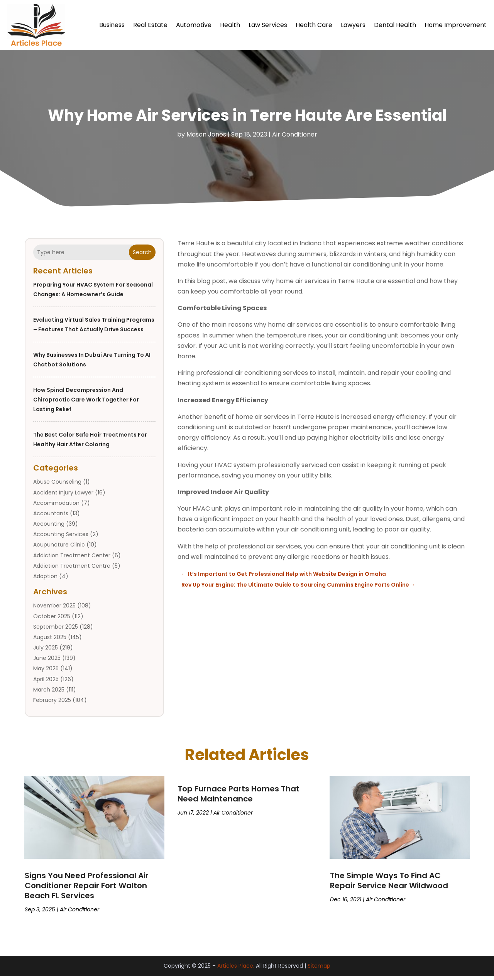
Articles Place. (236, 970)
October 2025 (52, 620)
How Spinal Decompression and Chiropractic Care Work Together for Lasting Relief (86, 403)
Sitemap (319, 970)
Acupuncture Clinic (59, 548)
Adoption (45, 580)
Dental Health (395, 25)
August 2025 (50, 641)
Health (230, 25)
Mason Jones (206, 138)
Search (142, 256)
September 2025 (56, 631)
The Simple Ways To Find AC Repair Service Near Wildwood (389, 884)
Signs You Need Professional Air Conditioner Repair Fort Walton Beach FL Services (87, 889)
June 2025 (47, 662)
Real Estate (150, 25)
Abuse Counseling (57, 486)
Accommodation (56, 507)
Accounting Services (61, 538)
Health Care (314, 25)
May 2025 (46, 672)
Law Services (268, 25)
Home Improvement (456, 25)
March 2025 (49, 693)
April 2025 (46, 683)
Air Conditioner (295, 138)
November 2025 (54, 609)
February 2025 (52, 704)
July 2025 (46, 651)
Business (112, 25)
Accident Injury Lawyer (63, 496)
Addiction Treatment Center (72, 559)
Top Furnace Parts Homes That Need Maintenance (239, 798)
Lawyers (353, 25)
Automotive (194, 25)
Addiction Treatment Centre (72, 570)
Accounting (49, 528)
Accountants (51, 517)
